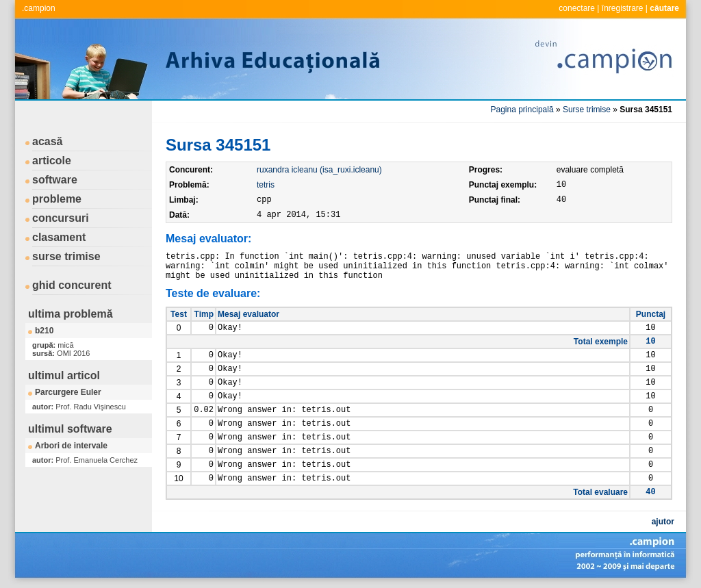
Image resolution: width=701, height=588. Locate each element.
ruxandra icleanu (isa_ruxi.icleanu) (319, 170)
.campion (39, 8)
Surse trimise (587, 110)
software (55, 180)
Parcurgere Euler (68, 392)
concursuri (61, 218)
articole (52, 161)
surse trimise (66, 256)
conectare (577, 8)
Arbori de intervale (71, 446)
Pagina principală (522, 110)
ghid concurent (72, 285)
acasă (48, 141)
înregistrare (623, 8)
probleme (57, 199)
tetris (266, 185)
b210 (44, 331)
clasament (59, 237)
